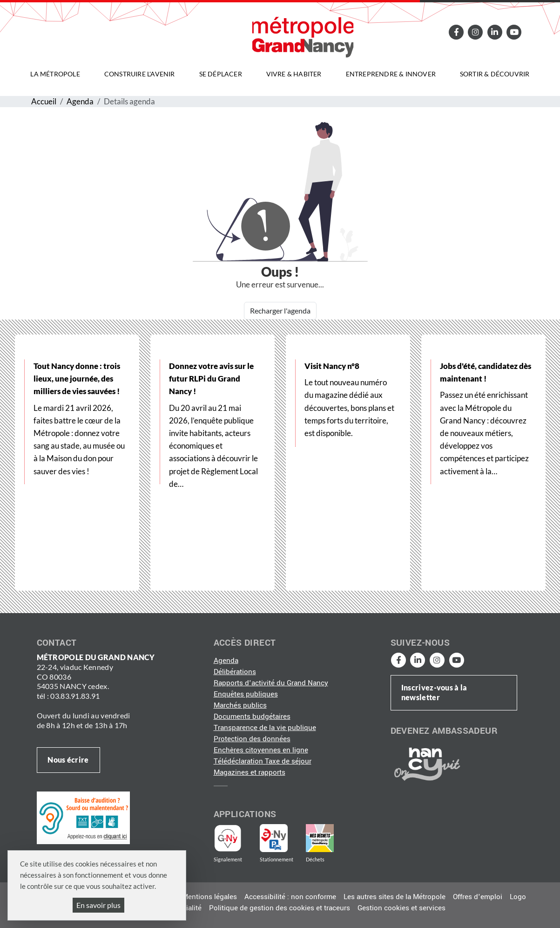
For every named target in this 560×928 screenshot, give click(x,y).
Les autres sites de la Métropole (395, 897)
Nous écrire (68, 760)
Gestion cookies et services (401, 908)
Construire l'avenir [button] (140, 74)
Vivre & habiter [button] (294, 74)
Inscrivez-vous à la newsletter (434, 692)
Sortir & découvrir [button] (495, 74)
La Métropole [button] (55, 74)
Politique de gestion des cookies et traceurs (280, 908)
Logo (518, 897)
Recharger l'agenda (280, 310)
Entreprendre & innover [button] (391, 74)
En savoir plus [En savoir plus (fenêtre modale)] (98, 905)
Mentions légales (209, 897)
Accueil (44, 101)
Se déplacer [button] (221, 74)
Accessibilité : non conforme (290, 897)
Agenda (80, 101)
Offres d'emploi (478, 897)
